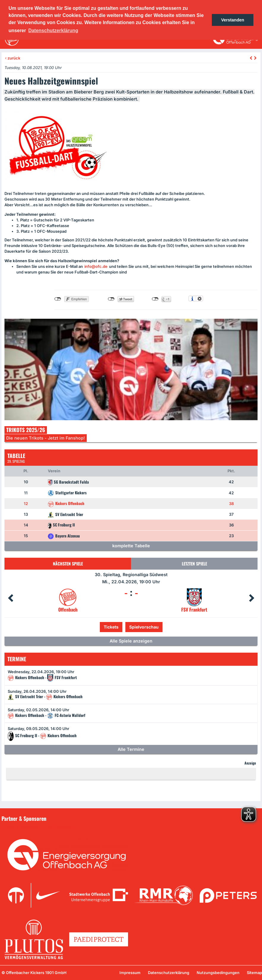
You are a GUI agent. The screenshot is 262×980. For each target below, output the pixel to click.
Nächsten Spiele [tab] (68, 564)
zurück (13, 58)
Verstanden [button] (233, 20)
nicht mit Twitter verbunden (111, 299)
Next (252, 598)
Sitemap (254, 973)
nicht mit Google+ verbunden (155, 299)
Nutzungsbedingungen (218, 973)
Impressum (130, 973)
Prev (10, 598)
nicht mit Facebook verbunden (58, 299)
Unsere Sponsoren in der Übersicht (38, 827)
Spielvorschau (144, 627)
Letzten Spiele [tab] (194, 564)
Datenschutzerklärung (169, 973)
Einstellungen (199, 298)
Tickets (111, 627)
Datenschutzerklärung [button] (53, 31)
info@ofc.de (96, 266)
